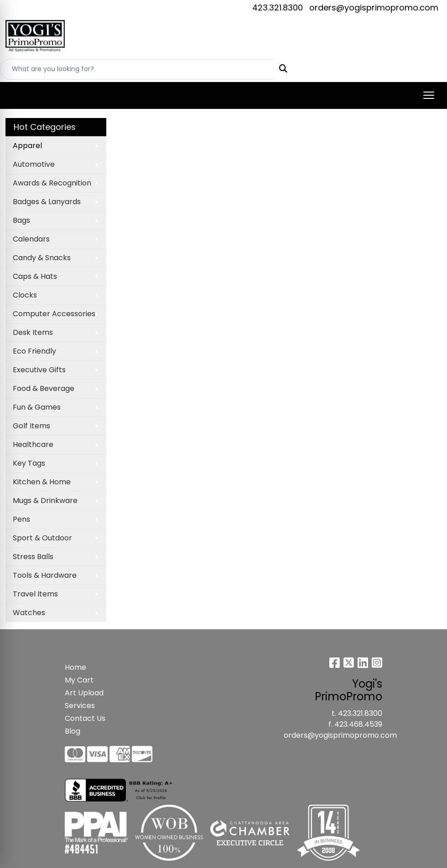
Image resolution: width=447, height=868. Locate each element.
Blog (73, 731)
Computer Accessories (54, 314)
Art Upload (84, 693)
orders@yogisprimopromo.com (374, 8)
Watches (29, 613)
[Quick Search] (137, 69)
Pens (21, 519)
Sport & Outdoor (42, 538)
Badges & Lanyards (47, 202)
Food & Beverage (44, 388)
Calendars (31, 239)
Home (75, 667)
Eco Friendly (34, 351)
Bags (21, 220)
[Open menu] (429, 95)
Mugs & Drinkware (45, 501)
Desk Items (33, 332)
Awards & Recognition (52, 183)
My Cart (79, 680)
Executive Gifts (39, 370)
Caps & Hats (35, 276)
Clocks (25, 295)
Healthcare (33, 444)
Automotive (34, 164)
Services (80, 706)
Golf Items (31, 426)
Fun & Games (37, 407)
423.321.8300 (278, 8)
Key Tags (29, 463)
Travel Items (35, 594)
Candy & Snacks (42, 258)
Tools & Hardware (45, 575)
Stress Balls (33, 557)
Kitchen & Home (42, 482)
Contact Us (85, 718)
